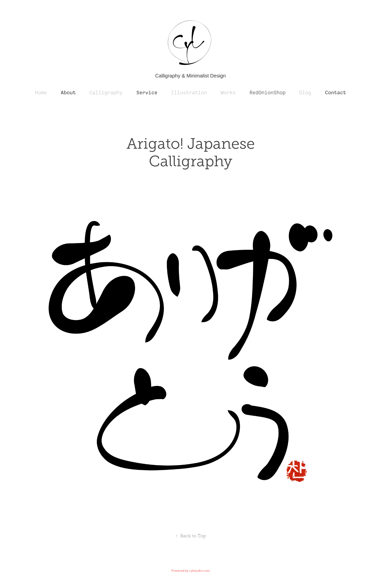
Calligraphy (106, 93)
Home (41, 93)
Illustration (189, 93)
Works (228, 93)
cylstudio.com (200, 571)
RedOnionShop (268, 93)
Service (147, 93)
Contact (336, 93)
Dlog (305, 93)
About (68, 93)
